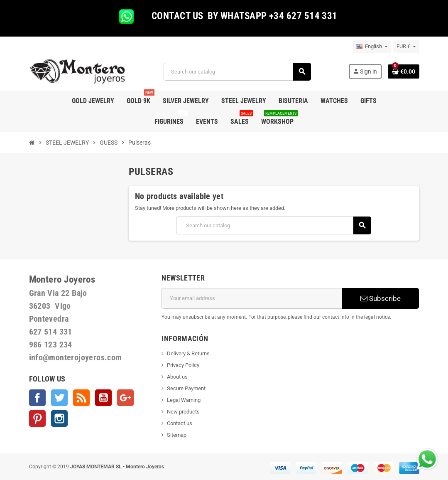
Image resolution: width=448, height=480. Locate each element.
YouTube (103, 398)
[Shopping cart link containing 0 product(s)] (404, 71)
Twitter (59, 398)
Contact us (180, 423)
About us (177, 377)
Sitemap (177, 435)
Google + (125, 398)
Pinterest (37, 418)
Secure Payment (186, 388)
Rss (81, 398)
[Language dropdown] (372, 47)
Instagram (59, 418)
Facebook (37, 398)
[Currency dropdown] (406, 47)
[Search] (237, 72)
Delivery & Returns (188, 353)
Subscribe (381, 298)
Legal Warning (184, 400)
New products (183, 412)
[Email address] (252, 298)
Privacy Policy (183, 365)
